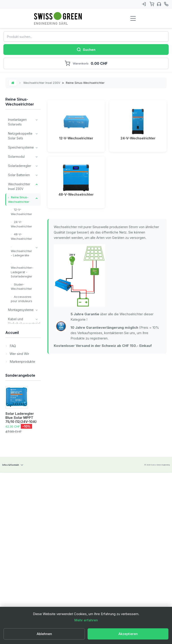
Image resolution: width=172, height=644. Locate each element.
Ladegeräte (17, 333)
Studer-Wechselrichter (21, 287)
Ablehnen (44, 634)
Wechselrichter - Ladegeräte (21, 253)
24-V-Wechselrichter (21, 224)
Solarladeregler (20, 166)
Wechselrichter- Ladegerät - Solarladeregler (22, 272)
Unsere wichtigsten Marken (16, 421)
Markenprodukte (22, 491)
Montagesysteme (21, 310)
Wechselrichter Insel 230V (42, 83)
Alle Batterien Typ (18, 405)
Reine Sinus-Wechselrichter (19, 199)
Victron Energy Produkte (19, 391)
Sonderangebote (20, 517)
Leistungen (16, 449)
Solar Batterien (19, 175)
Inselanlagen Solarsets (17, 122)
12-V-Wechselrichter (21, 212)
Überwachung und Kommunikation (19, 347)
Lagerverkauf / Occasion (19, 437)
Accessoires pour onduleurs (21, 299)
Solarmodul (16, 157)
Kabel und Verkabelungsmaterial (24, 321)
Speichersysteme (21, 147)
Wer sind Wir (19, 483)
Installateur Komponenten (18, 377)
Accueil (12, 462)
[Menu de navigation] (133, 18)
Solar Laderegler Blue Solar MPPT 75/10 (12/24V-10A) (21, 560)
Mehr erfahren (86, 620)
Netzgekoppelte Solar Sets (20, 136)
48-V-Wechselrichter (21, 236)
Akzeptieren (128, 634)
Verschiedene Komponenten (18, 363)
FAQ (12, 475)
